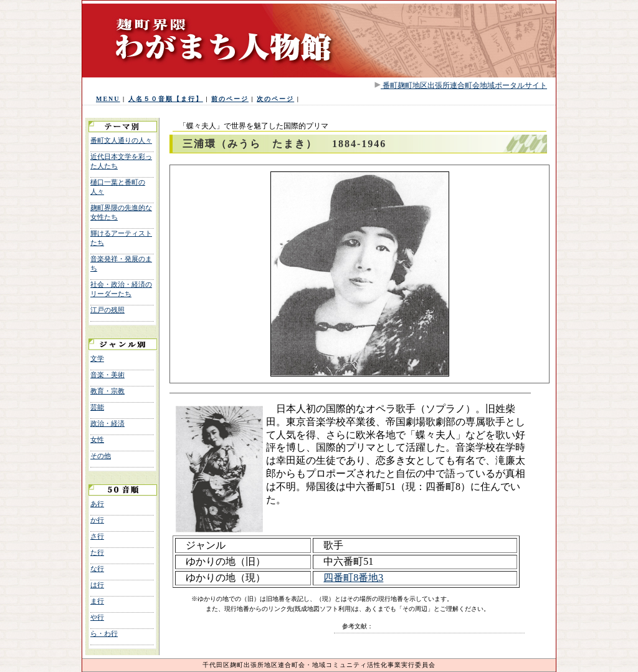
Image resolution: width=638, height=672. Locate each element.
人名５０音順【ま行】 (166, 99)
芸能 (97, 407)
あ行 (97, 504)
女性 (97, 439)
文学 (97, 358)
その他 (101, 456)
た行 (97, 552)
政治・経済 (107, 423)
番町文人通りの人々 (121, 140)
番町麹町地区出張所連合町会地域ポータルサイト (464, 85)
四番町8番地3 (353, 578)
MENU (108, 99)
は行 (97, 585)
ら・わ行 (104, 633)
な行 (97, 569)
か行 (97, 520)
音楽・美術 (107, 375)
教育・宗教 (107, 391)
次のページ (275, 99)
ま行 (97, 601)
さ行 (97, 536)
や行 (97, 617)
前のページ (230, 99)
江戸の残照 (107, 310)
